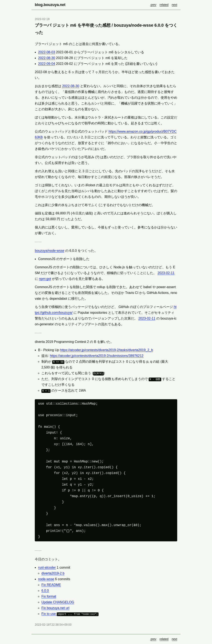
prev (153, 5)
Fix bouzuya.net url (55, 608)
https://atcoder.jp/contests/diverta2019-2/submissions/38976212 (97, 356)
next (175, 5)
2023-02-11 (166, 273)
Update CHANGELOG (58, 602)
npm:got (45, 279)
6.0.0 (45, 591)
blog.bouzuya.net (50, 5)
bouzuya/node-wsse (49, 251)
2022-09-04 (47, 64)
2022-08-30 (47, 58)
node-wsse (46, 579)
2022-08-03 (47, 52)
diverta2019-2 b (53, 573)
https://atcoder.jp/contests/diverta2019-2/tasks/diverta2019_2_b (107, 350)
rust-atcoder (47, 567)
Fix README (51, 585)
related (164, 5)
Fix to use (70, 614)
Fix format (49, 596)
